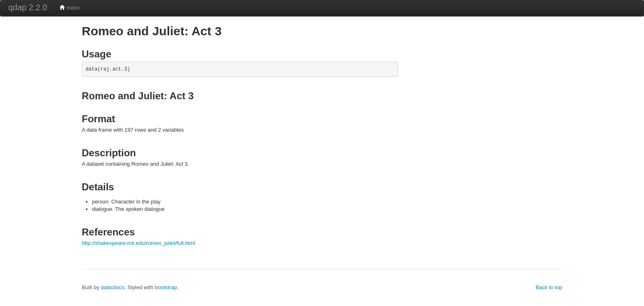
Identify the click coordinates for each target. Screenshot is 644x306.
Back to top (549, 287)
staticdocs (113, 287)
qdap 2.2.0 (28, 7)
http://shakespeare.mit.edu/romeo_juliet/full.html (138, 243)
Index (70, 8)
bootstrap (166, 287)
